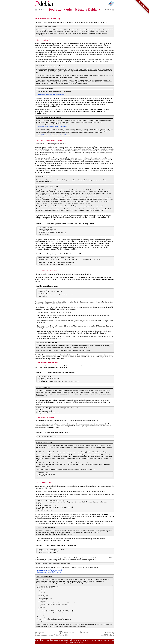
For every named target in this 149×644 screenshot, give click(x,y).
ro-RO (107, 640)
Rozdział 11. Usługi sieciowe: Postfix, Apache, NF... (51, 634)
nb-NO (94, 640)
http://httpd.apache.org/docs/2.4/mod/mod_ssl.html (52, 126)
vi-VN (72, 643)
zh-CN (76, 643)
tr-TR (67, 643)
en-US (56, 640)
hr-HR (73, 640)
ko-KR (89, 640)
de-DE (47, 640)
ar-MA (37, 640)
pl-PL (98, 640)
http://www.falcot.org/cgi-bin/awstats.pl (49, 572)
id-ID (78, 640)
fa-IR (65, 640)
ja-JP (85, 640)
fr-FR (69, 640)
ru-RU (112, 640)
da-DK (42, 640)
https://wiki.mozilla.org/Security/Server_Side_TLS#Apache (54, 135)
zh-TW (81, 643)
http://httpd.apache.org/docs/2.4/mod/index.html (51, 94)
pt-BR (103, 640)
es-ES (61, 640)
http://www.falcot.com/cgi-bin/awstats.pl (49, 570)
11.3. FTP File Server (107, 634)
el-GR (51, 640)
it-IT (81, 640)
